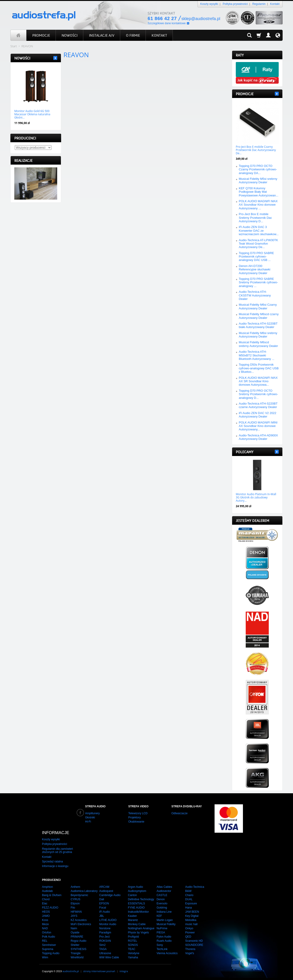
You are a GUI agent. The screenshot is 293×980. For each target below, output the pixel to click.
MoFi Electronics (81, 924)
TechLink (162, 949)
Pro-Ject (104, 937)
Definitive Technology (141, 899)
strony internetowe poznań (99, 971)
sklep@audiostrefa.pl (201, 19)
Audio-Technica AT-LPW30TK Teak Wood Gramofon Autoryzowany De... (258, 244)
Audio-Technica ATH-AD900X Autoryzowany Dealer (258, 437)
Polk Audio (49, 937)
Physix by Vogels (138, 933)
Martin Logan (165, 920)
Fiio (73, 908)
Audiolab (47, 891)
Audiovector (164, 891)
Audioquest (106, 891)
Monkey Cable (137, 924)
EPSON (104, 903)
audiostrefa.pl (71, 971)
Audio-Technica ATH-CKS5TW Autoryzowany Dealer (255, 295)
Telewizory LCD (138, 813)
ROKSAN (105, 941)
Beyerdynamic (79, 895)
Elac (45, 903)
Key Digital (192, 916)
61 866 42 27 (162, 18)
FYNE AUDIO (136, 908)
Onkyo (189, 928)
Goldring (162, 908)
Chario (189, 895)
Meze (45, 924)
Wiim (45, 957)
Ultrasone (105, 953)
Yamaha (133, 957)
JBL (102, 916)
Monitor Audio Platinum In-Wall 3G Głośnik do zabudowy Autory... (256, 497)
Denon (161, 899)
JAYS (74, 916)
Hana (189, 908)
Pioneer (190, 933)
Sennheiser (49, 945)
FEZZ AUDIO (50, 908)
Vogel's (190, 953)
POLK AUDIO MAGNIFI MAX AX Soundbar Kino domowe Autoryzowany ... (258, 205)
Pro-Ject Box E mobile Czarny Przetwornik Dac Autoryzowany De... (256, 150)
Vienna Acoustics (167, 953)
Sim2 (102, 945)
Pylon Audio (164, 937)
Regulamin (259, 4)
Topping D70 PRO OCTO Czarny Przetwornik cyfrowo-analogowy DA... (258, 169)
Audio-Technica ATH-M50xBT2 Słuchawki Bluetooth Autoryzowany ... (257, 355)
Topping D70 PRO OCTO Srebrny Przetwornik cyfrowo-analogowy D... (258, 394)
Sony (160, 945)
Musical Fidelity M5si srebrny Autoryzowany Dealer (258, 181)
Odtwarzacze (179, 813)
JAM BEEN (192, 912)
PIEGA (161, 933)
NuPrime (162, 928)
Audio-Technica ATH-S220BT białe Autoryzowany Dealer (258, 325)
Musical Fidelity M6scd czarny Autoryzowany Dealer (259, 316)
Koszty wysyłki (209, 4)
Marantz (133, 920)
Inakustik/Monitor (138, 912)
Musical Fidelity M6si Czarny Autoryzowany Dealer (258, 306)
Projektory (135, 817)
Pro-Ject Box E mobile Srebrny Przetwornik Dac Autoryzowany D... (255, 218)
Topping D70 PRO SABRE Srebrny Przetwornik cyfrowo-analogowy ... (258, 282)
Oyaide (75, 933)
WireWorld (77, 957)
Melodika (191, 920)
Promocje (245, 94)
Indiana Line (164, 912)
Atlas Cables (164, 887)
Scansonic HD (194, 941)
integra (124, 971)
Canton (132, 895)
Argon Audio (135, 887)
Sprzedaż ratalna (52, 862)
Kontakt (275, 4)
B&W (188, 891)
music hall (191, 924)
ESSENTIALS (136, 903)
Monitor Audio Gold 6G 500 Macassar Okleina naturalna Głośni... (32, 114)
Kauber (132, 916)
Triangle (76, 953)
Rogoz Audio (78, 941)
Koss (45, 920)
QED (188, 937)
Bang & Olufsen (52, 895)
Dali (102, 899)
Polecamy (245, 452)
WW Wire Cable (109, 957)
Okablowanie (136, 822)
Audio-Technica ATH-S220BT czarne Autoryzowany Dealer (258, 405)
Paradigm (105, 933)
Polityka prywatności (235, 4)
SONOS (133, 945)
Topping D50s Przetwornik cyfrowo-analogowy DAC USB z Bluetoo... (259, 368)
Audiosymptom (137, 891)
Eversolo (162, 903)
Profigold (133, 937)
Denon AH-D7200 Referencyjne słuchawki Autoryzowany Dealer (255, 269)
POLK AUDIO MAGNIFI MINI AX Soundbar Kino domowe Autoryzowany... (258, 426)
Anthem (75, 887)
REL (45, 941)
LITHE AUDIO (108, 920)
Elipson (75, 903)
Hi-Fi (88, 822)
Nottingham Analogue (141, 928)
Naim (74, 928)
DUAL (189, 899)
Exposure (191, 903)
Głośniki (90, 817)
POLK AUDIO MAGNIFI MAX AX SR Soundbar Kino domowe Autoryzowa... (258, 381)
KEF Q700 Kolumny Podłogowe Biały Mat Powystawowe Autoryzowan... (259, 192)
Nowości (22, 58)
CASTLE (162, 895)
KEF (159, 916)
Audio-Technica (195, 887)
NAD (45, 928)
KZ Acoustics (79, 920)
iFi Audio (105, 912)
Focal (103, 908)
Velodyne (133, 953)
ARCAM (104, 887)
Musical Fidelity (166, 924)
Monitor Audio (108, 924)
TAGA (103, 949)
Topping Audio (51, 953)
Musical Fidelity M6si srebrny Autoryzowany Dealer (258, 335)
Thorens (190, 949)
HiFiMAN (76, 912)
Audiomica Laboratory (84, 891)
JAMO (46, 916)
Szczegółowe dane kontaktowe (167, 23)
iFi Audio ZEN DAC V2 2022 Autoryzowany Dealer (258, 415)
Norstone (105, 928)
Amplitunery (92, 813)
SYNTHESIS (78, 949)
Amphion (47, 887)
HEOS (46, 912)
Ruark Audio (164, 941)
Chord (46, 899)
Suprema (48, 949)
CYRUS (75, 899)
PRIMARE (77, 937)
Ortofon (47, 933)
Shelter (75, 945)
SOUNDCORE (194, 945)
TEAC (132, 949)
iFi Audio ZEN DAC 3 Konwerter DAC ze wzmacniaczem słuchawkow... (259, 231)
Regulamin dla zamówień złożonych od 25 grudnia (57, 850)
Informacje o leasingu (55, 866)
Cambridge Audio (110, 895)
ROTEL (132, 941)
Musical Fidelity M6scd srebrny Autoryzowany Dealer (258, 344)
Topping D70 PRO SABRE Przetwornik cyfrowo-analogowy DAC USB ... (256, 257)
